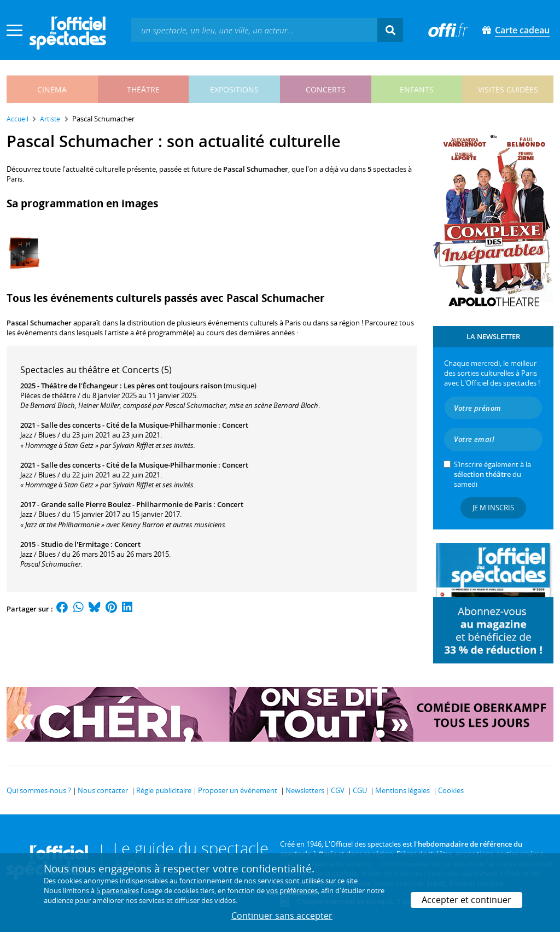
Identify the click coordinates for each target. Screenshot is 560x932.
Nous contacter (103, 790)
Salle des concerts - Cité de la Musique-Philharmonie (129, 425)
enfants (417, 89)
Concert (235, 425)
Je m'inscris (493, 508)
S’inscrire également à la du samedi (492, 474)
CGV (338, 790)
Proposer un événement (238, 790)
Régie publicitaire (164, 790)
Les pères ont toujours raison (173, 386)
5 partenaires (118, 890)
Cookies (451, 790)
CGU (360, 790)
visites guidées (508, 89)
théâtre (143, 89)
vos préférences (292, 890)
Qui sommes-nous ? (39, 790)
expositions (234, 89)
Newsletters (305, 790)
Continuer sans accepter (282, 916)
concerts (326, 89)
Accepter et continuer (466, 900)
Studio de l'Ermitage (75, 544)
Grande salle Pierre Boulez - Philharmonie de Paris (126, 504)
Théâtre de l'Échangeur (80, 386)
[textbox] (254, 30)
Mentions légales (402, 790)
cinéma (52, 89)
